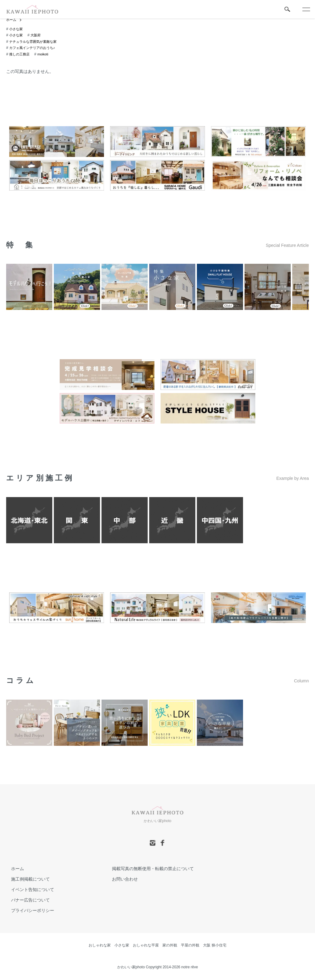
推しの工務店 (20, 54)
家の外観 (170, 946)
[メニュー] (306, 9)
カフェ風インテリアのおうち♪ (34, 48)
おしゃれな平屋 (146, 946)
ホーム (12, 20)
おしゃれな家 (100, 946)
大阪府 (37, 36)
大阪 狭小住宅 (215, 946)
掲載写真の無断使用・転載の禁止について (148, 869)
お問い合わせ (120, 880)
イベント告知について (28, 890)
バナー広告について (26, 900)
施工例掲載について (26, 880)
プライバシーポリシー (28, 911)
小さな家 (17, 29)
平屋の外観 (190, 946)
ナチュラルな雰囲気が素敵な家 (35, 42)
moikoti (45, 54)
